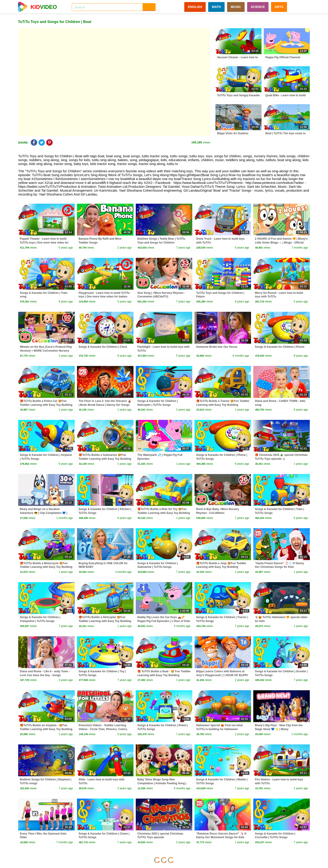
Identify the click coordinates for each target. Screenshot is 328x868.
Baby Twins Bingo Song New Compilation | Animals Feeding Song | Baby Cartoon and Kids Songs (162, 783)
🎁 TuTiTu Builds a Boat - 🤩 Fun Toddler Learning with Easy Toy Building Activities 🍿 (164, 675)
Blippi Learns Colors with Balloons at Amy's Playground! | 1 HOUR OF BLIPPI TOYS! (222, 675)
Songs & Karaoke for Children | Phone (280, 347)
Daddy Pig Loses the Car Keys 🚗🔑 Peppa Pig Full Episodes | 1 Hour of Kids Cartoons (164, 621)
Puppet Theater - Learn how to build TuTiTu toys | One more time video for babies (44, 243)
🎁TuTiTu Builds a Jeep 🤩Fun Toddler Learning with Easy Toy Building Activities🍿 (221, 567)
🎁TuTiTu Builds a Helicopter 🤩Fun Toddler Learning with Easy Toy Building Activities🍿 (105, 621)
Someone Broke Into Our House (217, 347)
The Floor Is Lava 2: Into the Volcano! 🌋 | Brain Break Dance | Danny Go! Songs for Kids (105, 405)
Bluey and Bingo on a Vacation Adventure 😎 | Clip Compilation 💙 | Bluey (44, 513)
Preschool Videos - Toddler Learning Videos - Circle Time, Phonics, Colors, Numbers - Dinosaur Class (103, 729)
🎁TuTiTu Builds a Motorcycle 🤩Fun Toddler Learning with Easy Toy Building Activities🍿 (46, 567)
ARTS (279, 7)
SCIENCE (258, 7)
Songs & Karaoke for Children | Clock (103, 347)
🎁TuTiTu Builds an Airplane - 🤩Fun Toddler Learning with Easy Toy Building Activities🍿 (46, 729)
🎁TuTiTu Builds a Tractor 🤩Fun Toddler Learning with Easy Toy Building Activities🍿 (223, 405)
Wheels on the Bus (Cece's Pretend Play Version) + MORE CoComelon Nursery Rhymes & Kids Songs (46, 351)
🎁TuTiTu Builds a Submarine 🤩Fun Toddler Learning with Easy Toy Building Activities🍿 (105, 459)
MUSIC (236, 7)
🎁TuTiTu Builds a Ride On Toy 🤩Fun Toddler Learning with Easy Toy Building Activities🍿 (164, 513)
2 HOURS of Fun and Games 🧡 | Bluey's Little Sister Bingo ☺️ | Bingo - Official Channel (281, 243)
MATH (216, 7)
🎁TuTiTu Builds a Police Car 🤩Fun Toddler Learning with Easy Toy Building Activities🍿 (46, 405)
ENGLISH (195, 7)
